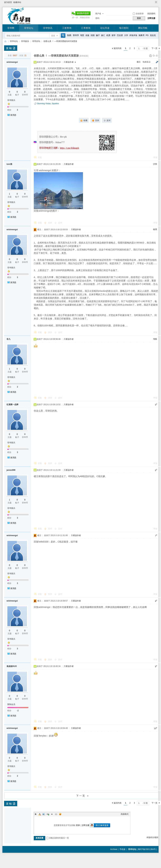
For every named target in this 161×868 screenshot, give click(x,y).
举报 (155, 157)
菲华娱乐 (25, 41)
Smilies (60, 814)
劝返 (87, 35)
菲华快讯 (48, 28)
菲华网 (11, 28)
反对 (60, 223)
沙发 (155, 164)
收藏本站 (17, 2)
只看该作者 (69, 62)
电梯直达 (147, 62)
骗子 (98, 35)
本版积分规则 (152, 837)
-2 (18, 711)
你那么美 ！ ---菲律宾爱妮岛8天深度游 (60, 41)
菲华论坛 (29, 28)
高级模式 (125, 814)
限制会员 (11, 704)
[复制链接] (84, 56)
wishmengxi (12, 62)
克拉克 (153, 35)
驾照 (82, 35)
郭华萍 (76, 35)
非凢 (9, 339)
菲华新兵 (11, 100)
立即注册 (151, 18)
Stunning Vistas (44, 104)
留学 (114, 35)
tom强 (9, 164)
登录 (78, 825)
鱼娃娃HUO (12, 666)
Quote (52, 814)
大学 (126, 35)
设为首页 (8, 2)
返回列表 (118, 48)
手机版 (122, 849)
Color (40, 814)
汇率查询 (86, 28)
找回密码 (151, 14)
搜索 (53, 36)
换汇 (103, 35)
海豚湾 (141, 35)
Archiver (114, 849)
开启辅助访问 (153, 2)
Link (48, 814)
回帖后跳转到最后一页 (58, 838)
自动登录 (138, 14)
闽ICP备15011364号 (147, 849)
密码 (97, 18)
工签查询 (67, 28)
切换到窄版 (156, 2)
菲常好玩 (36, 41)
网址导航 (143, 28)
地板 (155, 339)
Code (56, 814)
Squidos (55, 104)
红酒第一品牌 (12, 405)
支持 (50, 223)
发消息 (13, 115)
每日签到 (124, 28)
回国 (93, 35)
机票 (108, 35)
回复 (40, 157)
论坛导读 (105, 28)
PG (147, 35)
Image (44, 814)
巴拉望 (120, 35)
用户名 (98, 14)
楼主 (139, 62)
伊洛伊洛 (133, 35)
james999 (11, 470)
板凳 (155, 229)
